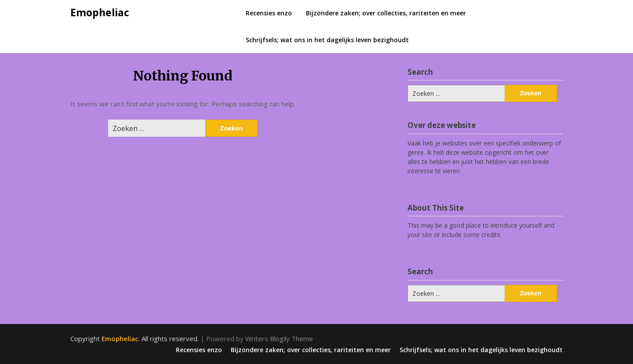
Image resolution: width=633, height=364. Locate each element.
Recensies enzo (269, 13)
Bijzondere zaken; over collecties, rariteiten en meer (386, 13)
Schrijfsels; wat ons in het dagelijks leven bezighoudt (327, 40)
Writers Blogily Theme (279, 339)
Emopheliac (100, 12)
